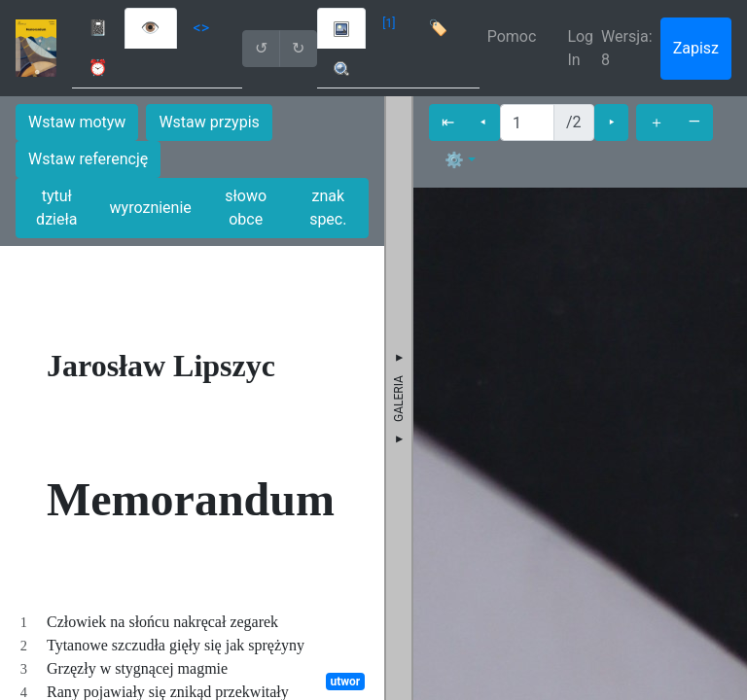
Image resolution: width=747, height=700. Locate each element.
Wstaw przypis (209, 122)
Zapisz (696, 48)
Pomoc (512, 36)
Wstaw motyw (77, 122)
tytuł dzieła (56, 208)
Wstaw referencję (88, 159)
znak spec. (328, 208)
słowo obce (246, 208)
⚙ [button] (454, 160)
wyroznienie (151, 208)
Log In (580, 48)
